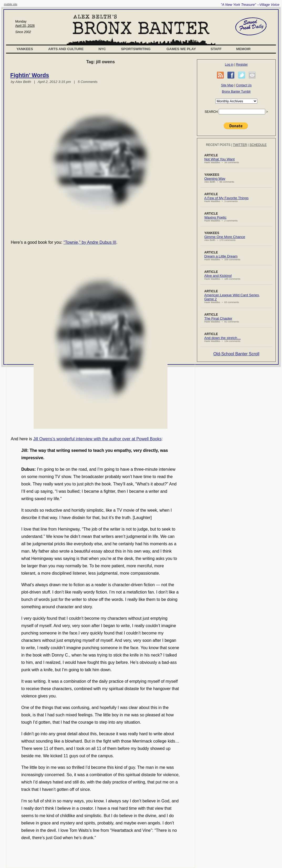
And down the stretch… (223, 338)
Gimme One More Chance (225, 237)
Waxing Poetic (215, 217)
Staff (216, 49)
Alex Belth (23, 82)
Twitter (240, 145)
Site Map (227, 85)
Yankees (25, 49)
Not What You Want (220, 159)
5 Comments (88, 82)
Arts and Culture (66, 49)
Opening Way (215, 179)
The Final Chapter (218, 318)
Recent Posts (218, 145)
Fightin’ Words (30, 75)
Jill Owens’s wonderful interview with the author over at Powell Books (97, 439)
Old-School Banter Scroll (236, 354)
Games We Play (181, 49)
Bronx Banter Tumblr (236, 92)
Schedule (258, 145)
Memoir (244, 49)
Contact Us (244, 85)
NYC (102, 49)
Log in (229, 65)
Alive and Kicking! (218, 276)
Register (242, 65)
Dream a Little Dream (221, 256)
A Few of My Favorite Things (226, 198)
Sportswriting (136, 49)
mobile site (11, 4)
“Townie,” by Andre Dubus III (90, 242)
